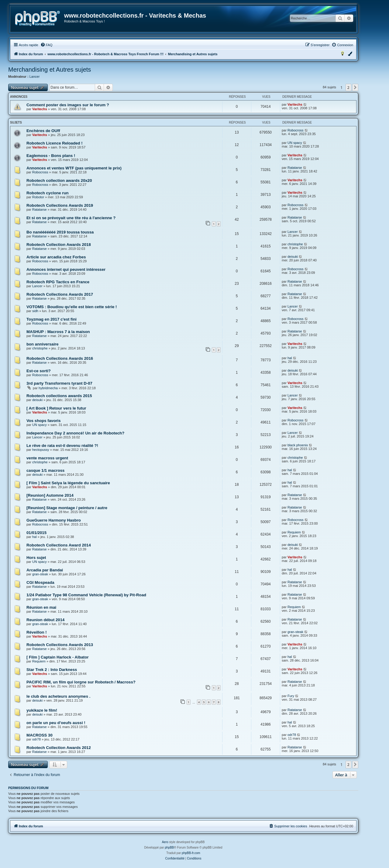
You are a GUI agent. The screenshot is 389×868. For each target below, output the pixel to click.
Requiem (294, 532)
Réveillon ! (37, 632)
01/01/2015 (36, 533)
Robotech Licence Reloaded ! (55, 143)
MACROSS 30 (40, 735)
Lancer (35, 77)
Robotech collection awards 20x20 (59, 180)
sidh (35, 311)
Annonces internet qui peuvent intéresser (66, 269)
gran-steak (40, 574)
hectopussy (41, 450)
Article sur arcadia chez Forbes (56, 257)
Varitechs (40, 109)
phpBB (169, 848)
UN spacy (295, 143)
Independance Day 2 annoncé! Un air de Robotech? (75, 433)
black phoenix (298, 445)
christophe (295, 244)
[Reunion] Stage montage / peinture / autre (67, 508)
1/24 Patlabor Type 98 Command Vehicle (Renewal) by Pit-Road (86, 595)
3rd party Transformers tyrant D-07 (59, 383)
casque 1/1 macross (45, 470)
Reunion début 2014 (45, 620)
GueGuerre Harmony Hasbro (54, 520)
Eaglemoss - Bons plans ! (51, 156)
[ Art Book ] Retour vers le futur (56, 408)
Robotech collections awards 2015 (59, 396)
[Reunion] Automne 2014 (50, 495)
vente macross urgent (47, 458)
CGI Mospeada (40, 582)
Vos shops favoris (44, 421)
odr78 (36, 739)
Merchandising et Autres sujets (50, 70)
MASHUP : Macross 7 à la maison (58, 332)
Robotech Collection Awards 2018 (59, 245)
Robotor (38, 197)
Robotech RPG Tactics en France (58, 282)
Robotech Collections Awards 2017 (60, 294)
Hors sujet (36, 558)
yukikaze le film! (42, 710)
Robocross (296, 130)
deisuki (293, 257)
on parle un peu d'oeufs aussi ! (56, 723)
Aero (165, 842)
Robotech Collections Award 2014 (59, 545)
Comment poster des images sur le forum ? (68, 105)
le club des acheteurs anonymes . (58, 696)
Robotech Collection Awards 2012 (59, 748)
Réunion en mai (41, 607)
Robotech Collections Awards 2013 (60, 645)
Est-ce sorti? (39, 371)
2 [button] (348, 87)
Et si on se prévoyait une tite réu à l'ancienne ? (71, 218)
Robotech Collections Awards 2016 (60, 358)
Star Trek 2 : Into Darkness (52, 670)
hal (290, 358)
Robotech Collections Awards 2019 (60, 205)
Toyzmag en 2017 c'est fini (52, 319)
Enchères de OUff (43, 131)
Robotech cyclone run (48, 193)
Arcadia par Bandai (45, 570)
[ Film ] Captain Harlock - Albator (58, 657)
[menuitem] (46, 45)
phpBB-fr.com (191, 853)
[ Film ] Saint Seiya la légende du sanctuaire (68, 483)
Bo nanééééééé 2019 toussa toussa (60, 232)
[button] (355, 87)
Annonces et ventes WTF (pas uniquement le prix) (74, 168)
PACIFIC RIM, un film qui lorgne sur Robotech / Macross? (81, 682)
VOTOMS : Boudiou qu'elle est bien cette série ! (72, 307)
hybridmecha (48, 388)
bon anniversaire (43, 344)
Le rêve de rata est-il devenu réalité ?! (62, 446)
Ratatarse (295, 168)
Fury (291, 696)
